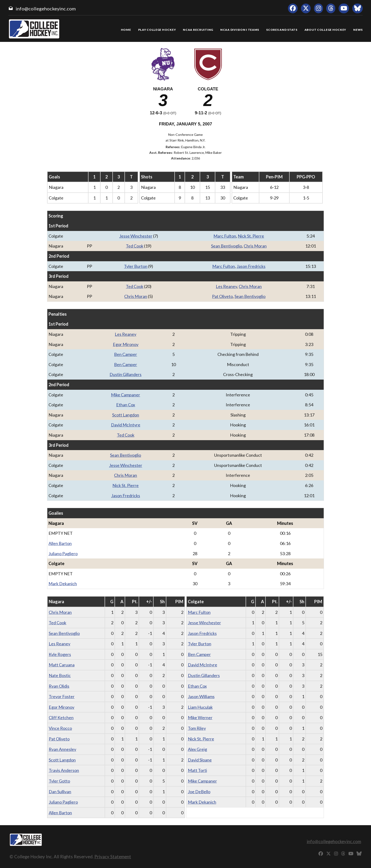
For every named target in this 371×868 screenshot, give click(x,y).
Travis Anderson (64, 770)
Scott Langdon (126, 415)
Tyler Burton (136, 266)
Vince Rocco (60, 728)
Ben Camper (126, 354)
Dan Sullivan (60, 792)
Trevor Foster (62, 696)
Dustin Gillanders (126, 374)
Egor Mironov (126, 344)
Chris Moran (255, 246)
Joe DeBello (199, 792)
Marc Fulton (225, 236)
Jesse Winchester (136, 236)
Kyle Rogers (60, 654)
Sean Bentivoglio (227, 246)
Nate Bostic (60, 675)
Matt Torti (197, 770)
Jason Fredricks (251, 266)
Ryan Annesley (62, 749)
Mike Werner (200, 717)
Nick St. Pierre (251, 236)
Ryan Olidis (59, 686)
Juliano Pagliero (63, 554)
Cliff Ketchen (61, 717)
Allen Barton (60, 543)
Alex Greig (197, 749)
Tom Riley (197, 728)
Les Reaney (226, 286)
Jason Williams (201, 696)
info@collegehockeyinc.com (46, 9)
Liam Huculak (200, 707)
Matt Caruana (62, 665)
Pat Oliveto (222, 296)
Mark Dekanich (63, 584)
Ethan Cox (126, 405)
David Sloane (200, 760)
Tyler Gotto (59, 781)
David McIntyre (126, 425)
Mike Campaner (126, 395)
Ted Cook (135, 246)
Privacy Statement (113, 857)
